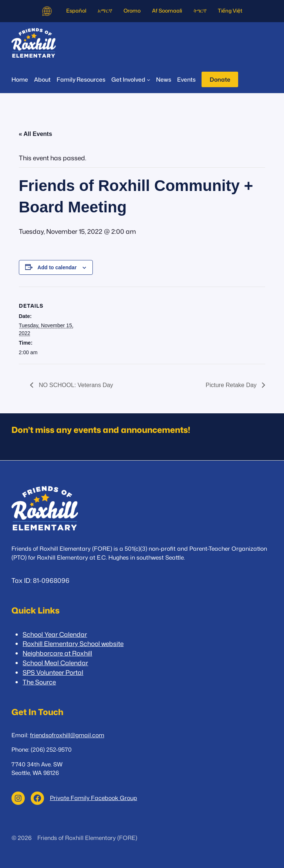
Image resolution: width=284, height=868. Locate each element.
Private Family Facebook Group (94, 798)
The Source (39, 682)
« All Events (35, 134)
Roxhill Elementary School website (73, 644)
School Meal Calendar (55, 663)
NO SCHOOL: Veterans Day (75, 385)
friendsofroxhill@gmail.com (67, 735)
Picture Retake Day (232, 385)
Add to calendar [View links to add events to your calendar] (57, 267)
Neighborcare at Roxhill (57, 653)
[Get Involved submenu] (131, 80)
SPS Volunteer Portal (53, 672)
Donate (220, 79)
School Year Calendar (55, 634)
